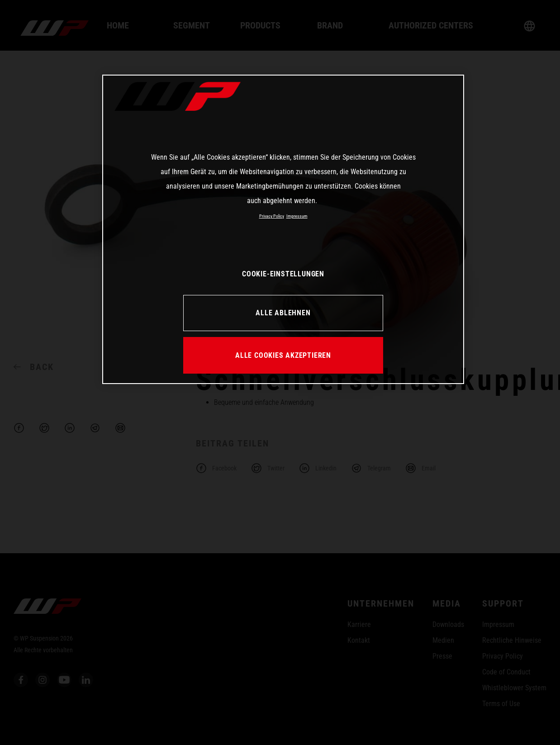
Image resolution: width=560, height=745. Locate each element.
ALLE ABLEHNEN (283, 313)
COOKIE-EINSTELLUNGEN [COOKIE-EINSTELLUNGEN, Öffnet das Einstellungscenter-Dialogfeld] (283, 274)
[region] (283, 229)
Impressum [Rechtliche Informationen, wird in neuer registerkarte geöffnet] (297, 216)
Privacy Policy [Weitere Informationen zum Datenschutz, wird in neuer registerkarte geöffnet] (272, 216)
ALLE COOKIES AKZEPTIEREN (283, 355)
